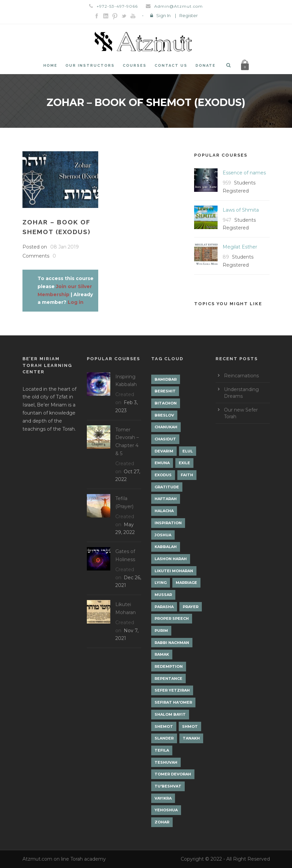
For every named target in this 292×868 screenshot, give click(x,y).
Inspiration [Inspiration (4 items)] (168, 523)
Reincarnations (241, 376)
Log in (76, 302)
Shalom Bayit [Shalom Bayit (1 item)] (170, 714)
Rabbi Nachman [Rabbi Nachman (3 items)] (172, 643)
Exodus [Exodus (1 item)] (163, 475)
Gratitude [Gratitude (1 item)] (167, 487)
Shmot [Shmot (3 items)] (190, 726)
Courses (135, 66)
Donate (206, 66)
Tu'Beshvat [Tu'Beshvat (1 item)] (168, 786)
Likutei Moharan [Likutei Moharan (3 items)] (174, 571)
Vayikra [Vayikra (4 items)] (163, 798)
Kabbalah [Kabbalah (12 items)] (166, 547)
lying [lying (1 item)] (161, 583)
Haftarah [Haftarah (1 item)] (166, 499)
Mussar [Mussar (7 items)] (163, 595)
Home (50, 66)
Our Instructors (90, 66)
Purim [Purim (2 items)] (161, 631)
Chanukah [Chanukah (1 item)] (166, 427)
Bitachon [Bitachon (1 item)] (166, 403)
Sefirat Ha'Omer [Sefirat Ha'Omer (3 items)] (173, 702)
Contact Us (171, 66)
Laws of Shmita (241, 210)
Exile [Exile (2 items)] (184, 463)
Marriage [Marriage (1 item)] (186, 583)
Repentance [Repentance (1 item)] (168, 679)
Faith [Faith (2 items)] (187, 475)
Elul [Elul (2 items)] (188, 451)
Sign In (163, 15)
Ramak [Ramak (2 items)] (162, 654)
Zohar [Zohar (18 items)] (162, 822)
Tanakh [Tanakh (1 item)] (191, 738)
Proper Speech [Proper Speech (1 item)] (172, 618)
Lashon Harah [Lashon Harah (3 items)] (171, 559)
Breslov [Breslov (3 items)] (164, 415)
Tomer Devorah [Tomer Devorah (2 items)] (173, 774)
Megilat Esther (240, 247)
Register (189, 15)
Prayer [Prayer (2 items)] (191, 607)
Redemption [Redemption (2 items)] (169, 666)
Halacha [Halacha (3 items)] (164, 511)
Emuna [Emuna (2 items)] (162, 463)
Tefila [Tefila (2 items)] (162, 750)
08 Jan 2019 (65, 247)
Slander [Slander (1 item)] (164, 738)
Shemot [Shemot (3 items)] (164, 726)
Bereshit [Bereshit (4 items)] (165, 391)
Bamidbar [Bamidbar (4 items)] (166, 379)
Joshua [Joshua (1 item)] (163, 535)
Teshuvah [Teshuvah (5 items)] (166, 762)
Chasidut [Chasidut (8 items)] (165, 439)
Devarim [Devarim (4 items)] (164, 451)
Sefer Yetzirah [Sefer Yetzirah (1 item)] (172, 690)
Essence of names (244, 173)
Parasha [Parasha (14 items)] (164, 607)
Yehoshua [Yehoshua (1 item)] (166, 810)
